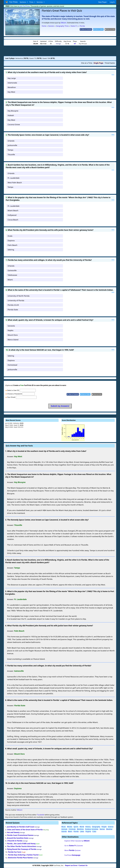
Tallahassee (12, 275)
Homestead (12, 365)
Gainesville (12, 270)
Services (40, 2)
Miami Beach (13, 210)
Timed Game (110, 63)
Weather (109, 829)
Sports (76, 827)
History (88, 827)
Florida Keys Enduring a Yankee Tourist (23, 855)
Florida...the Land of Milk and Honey (21, 844)
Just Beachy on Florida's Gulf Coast (21, 827)
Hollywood (12, 215)
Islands (64, 831)
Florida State (13, 310)
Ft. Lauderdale (14, 178)
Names (102, 829)
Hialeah (11, 115)
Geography (96, 827)
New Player (102, 2)
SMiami (64, 23)
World (82, 827)
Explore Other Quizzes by (77, 841)
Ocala (10, 236)
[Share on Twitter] (98, 29)
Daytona (11, 240)
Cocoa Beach (13, 220)
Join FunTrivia (25, 6)
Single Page (98, 63)
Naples (11, 330)
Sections (23, 2)
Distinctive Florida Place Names (20, 858)
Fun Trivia (11, 2)
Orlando (11, 141)
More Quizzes (73, 850)
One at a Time (87, 63)
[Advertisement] (60, 51)
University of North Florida (19, 296)
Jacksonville (12, 145)
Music (64, 827)
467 (75, 44)
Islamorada (12, 83)
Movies (70, 827)
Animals (64, 829)
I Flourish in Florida (15, 841)
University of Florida (16, 300)
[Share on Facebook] (86, 29)
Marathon (12, 87)
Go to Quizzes (74, 846)
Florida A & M (13, 305)
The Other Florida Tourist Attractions (22, 846)
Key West (11, 92)
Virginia (88, 831)
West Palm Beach (15, 183)
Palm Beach (13, 245)
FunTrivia (72, 855)
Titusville (11, 154)
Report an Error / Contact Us (76, 865)
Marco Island (13, 340)
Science (111, 827)
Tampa (10, 150)
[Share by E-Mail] (110, 29)
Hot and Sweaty (13, 832)
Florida (76, 831)
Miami (10, 280)
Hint (113, 75)
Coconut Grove (14, 124)
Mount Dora (13, 335)
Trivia (32, 2)
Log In (112, 2)
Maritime (80, 829)
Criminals (72, 829)
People (104, 827)
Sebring (11, 250)
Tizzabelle (41, 815)
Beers (70, 831)
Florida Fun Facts (15, 852)
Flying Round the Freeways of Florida (22, 849)
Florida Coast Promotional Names (20, 835)
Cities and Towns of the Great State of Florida (25, 830)
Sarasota (11, 326)
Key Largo (12, 78)
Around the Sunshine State (18, 838)
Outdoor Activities (92, 829)
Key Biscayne (13, 111)
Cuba (94, 831)
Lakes (82, 831)
